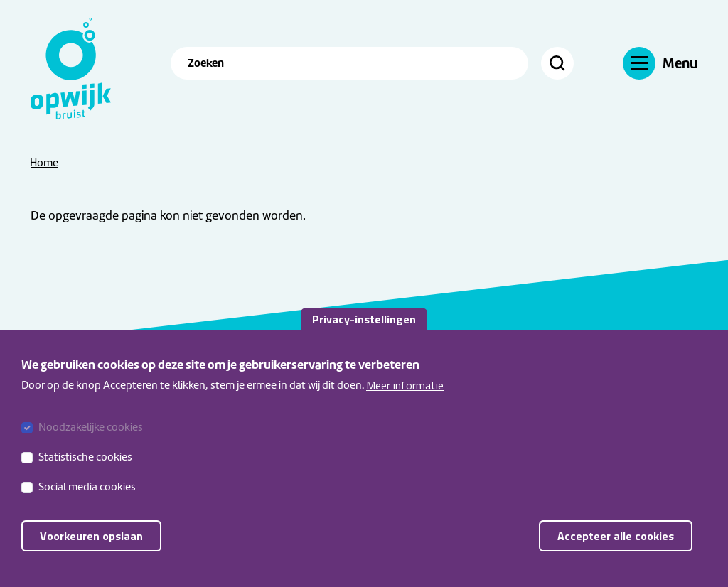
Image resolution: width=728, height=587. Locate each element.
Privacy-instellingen (364, 330)
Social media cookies (87, 499)
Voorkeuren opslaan (91, 548)
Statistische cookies (85, 469)
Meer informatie (405, 397)
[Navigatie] (660, 63)
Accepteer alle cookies (616, 548)
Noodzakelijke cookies (91, 439)
